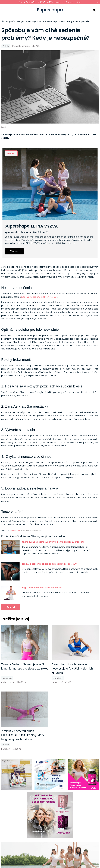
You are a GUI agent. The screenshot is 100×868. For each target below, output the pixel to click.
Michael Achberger (21, 46)
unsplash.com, (15, 530)
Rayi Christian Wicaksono (31, 530)
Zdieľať (11, 607)
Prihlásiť (94, 10)
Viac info (14, 251)
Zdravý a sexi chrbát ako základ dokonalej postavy (49, 564)
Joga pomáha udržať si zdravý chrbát (42, 588)
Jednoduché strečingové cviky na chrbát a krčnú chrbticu (53, 542)
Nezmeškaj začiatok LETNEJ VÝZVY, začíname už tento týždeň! (50, 2)
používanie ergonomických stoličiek (39, 297)
